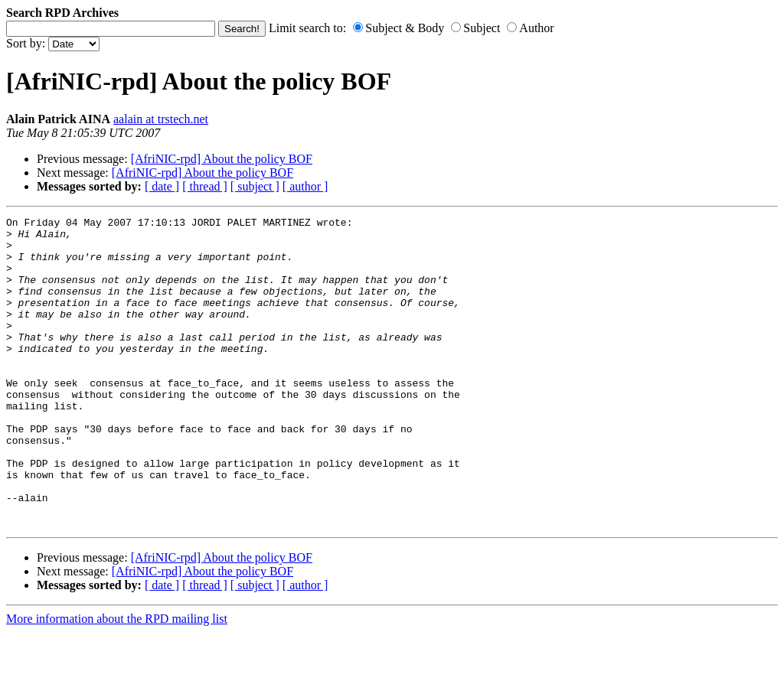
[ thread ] (205, 186)
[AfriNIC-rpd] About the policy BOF (222, 159)
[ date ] (162, 186)
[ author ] (305, 186)
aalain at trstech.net (161, 119)
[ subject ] (255, 186)
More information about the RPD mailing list (117, 681)
